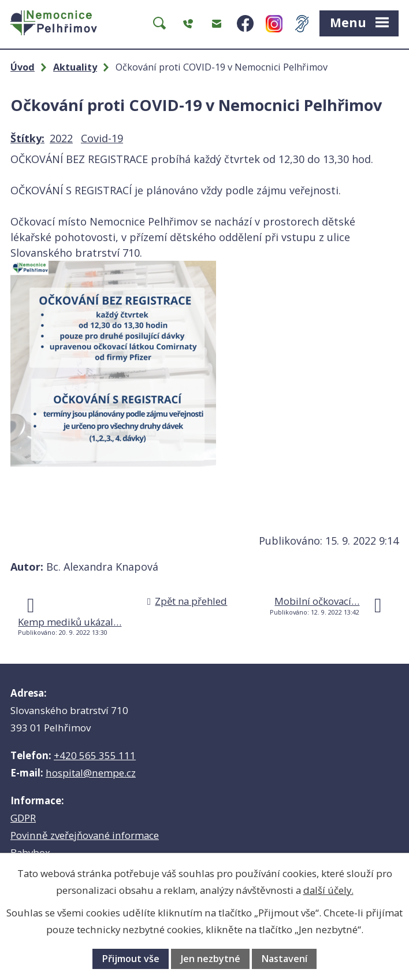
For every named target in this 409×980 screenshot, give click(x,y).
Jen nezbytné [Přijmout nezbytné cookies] (211, 959)
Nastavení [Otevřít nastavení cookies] (284, 959)
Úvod (23, 67)
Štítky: (27, 138)
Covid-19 (102, 138)
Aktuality (75, 67)
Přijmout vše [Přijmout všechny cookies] (131, 959)
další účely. (328, 890)
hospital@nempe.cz (91, 773)
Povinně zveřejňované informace (85, 835)
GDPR (23, 818)
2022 (61, 138)
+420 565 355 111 (95, 755)
